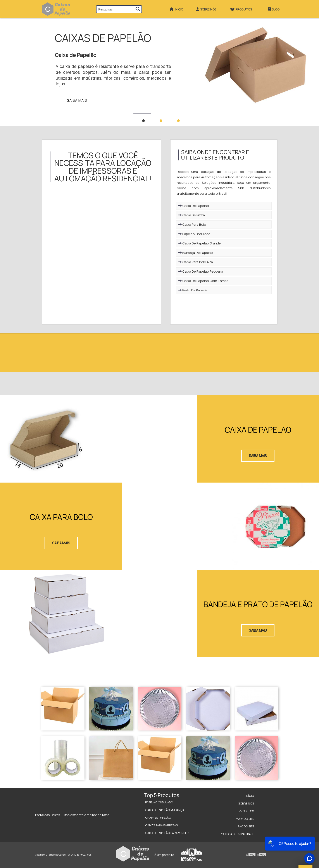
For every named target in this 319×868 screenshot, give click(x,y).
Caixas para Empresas (161, 825)
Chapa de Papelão (158, 818)
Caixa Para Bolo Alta (196, 262)
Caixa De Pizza (192, 215)
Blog (274, 9)
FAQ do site (246, 826)
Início (176, 9)
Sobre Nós (206, 9)
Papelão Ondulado (194, 234)
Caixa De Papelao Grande (200, 243)
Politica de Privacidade (237, 834)
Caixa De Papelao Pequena (201, 271)
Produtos (241, 9)
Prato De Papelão (193, 290)
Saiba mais (77, 100)
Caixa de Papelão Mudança (165, 810)
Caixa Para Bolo (192, 224)
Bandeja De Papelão (196, 253)
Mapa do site (245, 819)
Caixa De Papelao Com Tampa (203, 281)
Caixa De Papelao (194, 206)
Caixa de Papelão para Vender (167, 833)
